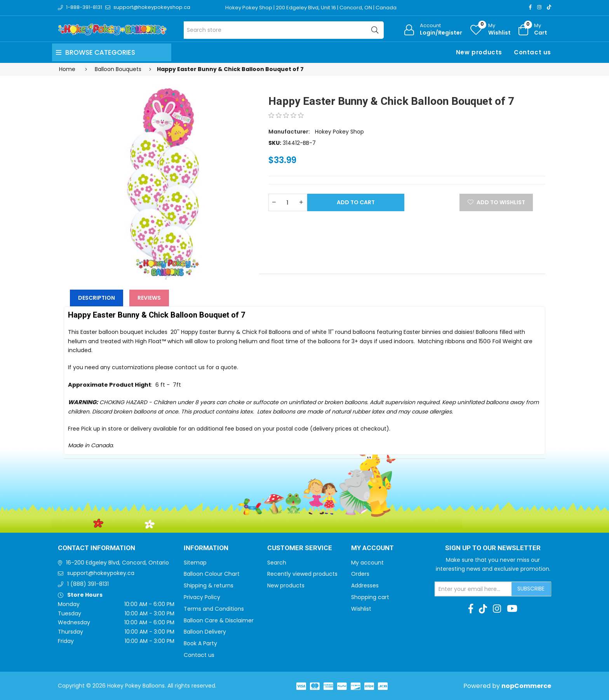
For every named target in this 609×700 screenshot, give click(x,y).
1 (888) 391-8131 (88, 584)
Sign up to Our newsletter (493, 548)
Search (277, 563)
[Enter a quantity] (288, 202)
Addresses (365, 585)
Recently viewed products (302, 574)
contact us (190, 367)
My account (367, 563)
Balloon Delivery (205, 632)
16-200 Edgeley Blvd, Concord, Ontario (117, 563)
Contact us (532, 52)
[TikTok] (549, 7)
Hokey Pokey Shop (339, 132)
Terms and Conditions (214, 609)
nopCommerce (526, 686)
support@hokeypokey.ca (101, 573)
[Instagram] (539, 7)
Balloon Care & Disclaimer (219, 620)
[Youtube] (512, 609)
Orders (360, 574)
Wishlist (361, 609)
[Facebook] (530, 7)
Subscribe (531, 589)
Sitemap (195, 563)
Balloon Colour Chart (212, 574)
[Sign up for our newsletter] (473, 589)
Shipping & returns (209, 585)
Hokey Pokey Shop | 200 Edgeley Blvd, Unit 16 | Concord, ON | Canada (311, 8)
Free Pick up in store (95, 429)
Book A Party (200, 643)
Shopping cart (370, 597)
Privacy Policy (202, 597)
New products (479, 52)
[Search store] (284, 30)
